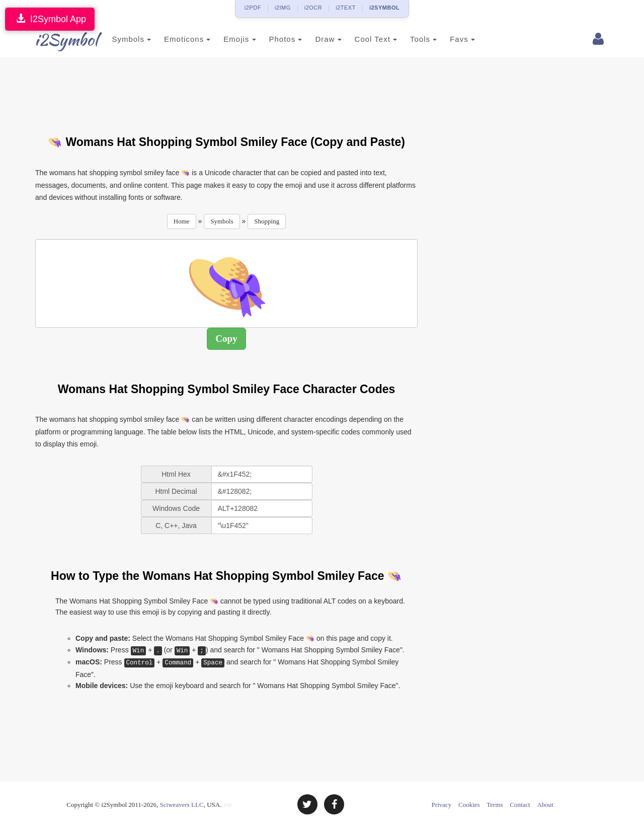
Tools (409, 39)
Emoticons (173, 39)
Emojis (225, 39)
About (545, 805)
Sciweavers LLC (182, 805)
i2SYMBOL (384, 8)
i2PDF (253, 8)
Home (182, 221)
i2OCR (313, 8)
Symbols (117, 39)
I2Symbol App (50, 19)
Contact (520, 805)
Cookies (469, 805)
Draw (313, 39)
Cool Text (361, 39)
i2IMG (283, 8)
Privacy (442, 805)
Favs (448, 39)
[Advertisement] (226, 90)
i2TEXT (346, 8)
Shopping (267, 221)
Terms (495, 805)
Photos (271, 39)
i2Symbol (55, 40)
